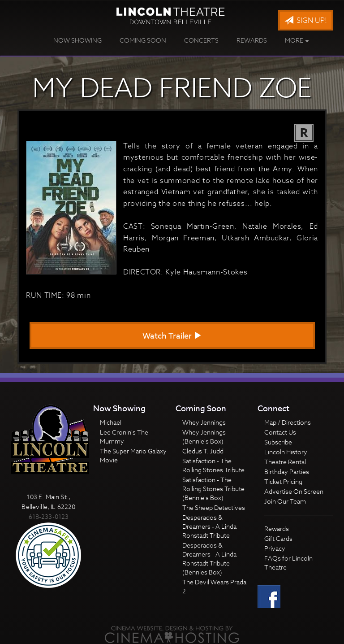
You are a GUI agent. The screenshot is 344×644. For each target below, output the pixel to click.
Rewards (252, 40)
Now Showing (77, 40)
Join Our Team (285, 501)
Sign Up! (306, 21)
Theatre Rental (285, 462)
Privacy (275, 548)
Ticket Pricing (283, 481)
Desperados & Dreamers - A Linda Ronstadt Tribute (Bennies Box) (209, 559)
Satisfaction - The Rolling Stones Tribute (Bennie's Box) (213, 489)
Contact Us (280, 432)
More (297, 40)
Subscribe (278, 442)
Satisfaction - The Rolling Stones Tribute (213, 465)
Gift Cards (278, 538)
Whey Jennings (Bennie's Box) (204, 437)
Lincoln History (286, 452)
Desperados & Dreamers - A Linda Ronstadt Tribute (209, 526)
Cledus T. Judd (203, 451)
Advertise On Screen (294, 491)
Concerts (201, 40)
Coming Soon (143, 40)
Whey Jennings (204, 422)
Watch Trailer (172, 336)
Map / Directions (288, 422)
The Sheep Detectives (214, 507)
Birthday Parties (287, 472)
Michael (111, 422)
